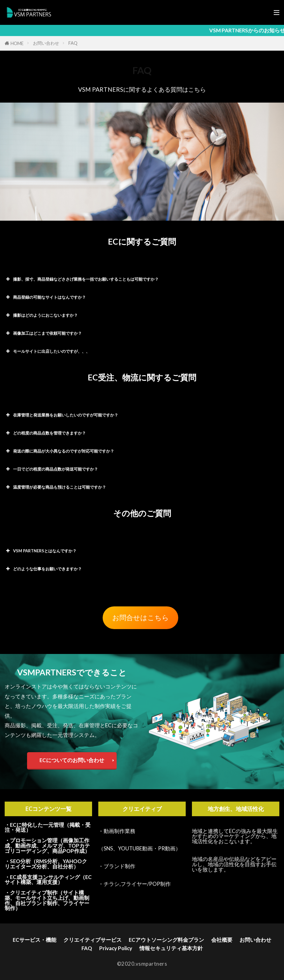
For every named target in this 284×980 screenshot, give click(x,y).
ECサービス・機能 (35, 940)
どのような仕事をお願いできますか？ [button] (43, 569)
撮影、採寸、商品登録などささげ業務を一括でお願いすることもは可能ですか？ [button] (82, 279)
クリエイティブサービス (93, 940)
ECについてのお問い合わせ (72, 760)
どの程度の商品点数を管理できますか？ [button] (45, 433)
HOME (17, 43)
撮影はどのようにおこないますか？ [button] (41, 315)
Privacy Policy (116, 948)
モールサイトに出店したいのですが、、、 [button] (47, 351)
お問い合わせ (46, 43)
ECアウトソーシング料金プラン (166, 940)
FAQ (73, 43)
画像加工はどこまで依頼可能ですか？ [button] (43, 333)
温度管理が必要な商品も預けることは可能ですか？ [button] (55, 487)
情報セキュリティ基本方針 (171, 948)
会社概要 (222, 940)
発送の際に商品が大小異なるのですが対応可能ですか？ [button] (59, 451)
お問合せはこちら (141, 618)
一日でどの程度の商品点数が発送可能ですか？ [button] (51, 469)
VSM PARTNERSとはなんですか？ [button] (41, 551)
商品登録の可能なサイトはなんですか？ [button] (45, 297)
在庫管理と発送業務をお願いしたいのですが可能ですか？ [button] (61, 415)
